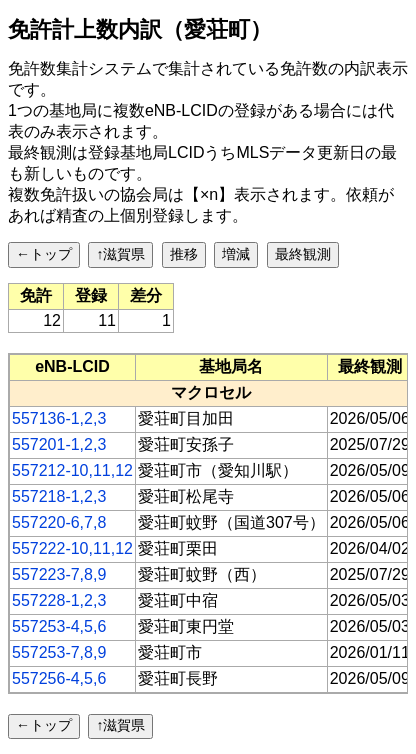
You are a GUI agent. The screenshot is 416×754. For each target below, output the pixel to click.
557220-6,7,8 (59, 522)
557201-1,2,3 (59, 444)
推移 (184, 254)
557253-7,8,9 (59, 652)
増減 (236, 254)
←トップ (44, 254)
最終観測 (303, 254)
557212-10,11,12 (72, 470)
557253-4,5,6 (59, 626)
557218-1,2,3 (59, 496)
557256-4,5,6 (59, 678)
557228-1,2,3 (59, 600)
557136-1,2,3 (59, 418)
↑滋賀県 (120, 254)
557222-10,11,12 (72, 548)
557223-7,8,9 (59, 574)
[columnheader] (73, 367)
